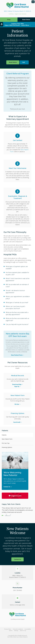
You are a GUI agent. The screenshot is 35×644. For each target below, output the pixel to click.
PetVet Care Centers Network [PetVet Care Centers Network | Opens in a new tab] (20, 637)
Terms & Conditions (18, 629)
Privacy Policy (8, 629)
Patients (4, 435)
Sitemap (16, 631)
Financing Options (7, 447)
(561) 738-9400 (11, 14)
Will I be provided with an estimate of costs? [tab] (17, 286)
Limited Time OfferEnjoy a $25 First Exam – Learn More (17, 25)
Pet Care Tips (6, 443)
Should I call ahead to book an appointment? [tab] (15, 292)
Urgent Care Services (20, 14)
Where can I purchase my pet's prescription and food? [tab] (15, 307)
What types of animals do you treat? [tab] (17, 302)
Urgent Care (15, 496)
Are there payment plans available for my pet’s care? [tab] (17, 274)
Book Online (26, 20)
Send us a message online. (17, 605)
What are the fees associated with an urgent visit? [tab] (17, 319)
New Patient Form (17, 355)
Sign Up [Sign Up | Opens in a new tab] (17, 386)
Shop (9, 20)
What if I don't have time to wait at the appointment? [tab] (18, 280)
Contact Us (17, 559)
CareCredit (17, 422)
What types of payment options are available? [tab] (17, 268)
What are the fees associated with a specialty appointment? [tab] (17, 313)
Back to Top (23, 631)
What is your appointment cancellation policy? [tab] (18, 298)
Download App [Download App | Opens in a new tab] (17, 384)
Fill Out (17, 404)
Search (11, 631)
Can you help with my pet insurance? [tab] (17, 324)
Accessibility (28, 629)
